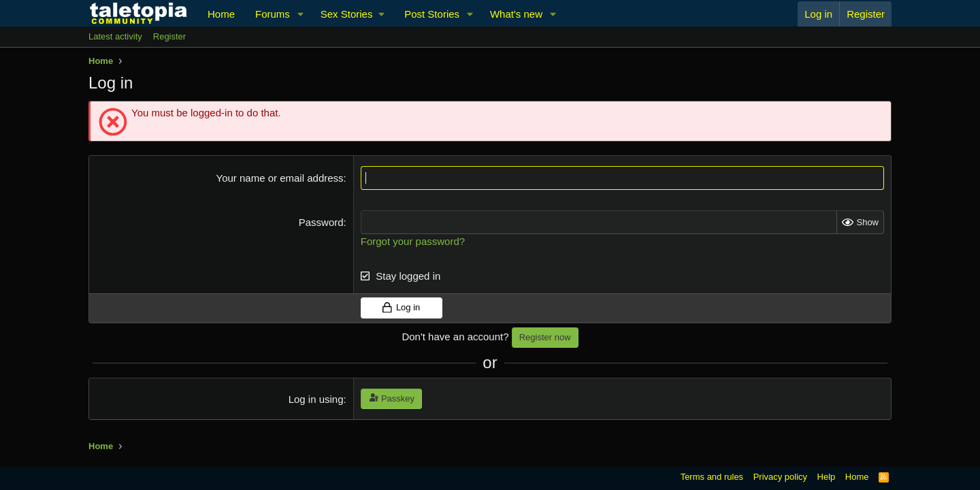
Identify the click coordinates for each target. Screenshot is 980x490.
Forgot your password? (413, 241)
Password (321, 222)
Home (221, 14)
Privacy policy (780, 477)
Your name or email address (280, 178)
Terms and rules (712, 477)
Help (827, 477)
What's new (516, 14)
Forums (273, 14)
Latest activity (115, 36)
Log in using (316, 399)
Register (169, 36)
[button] (301, 14)
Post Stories (432, 14)
